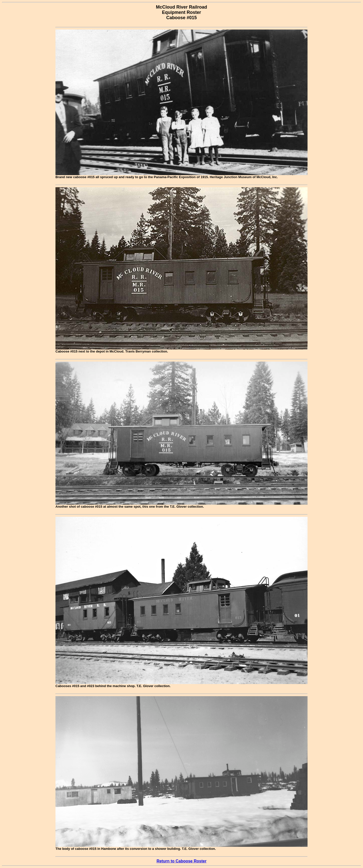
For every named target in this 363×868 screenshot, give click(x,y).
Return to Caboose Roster (181, 861)
